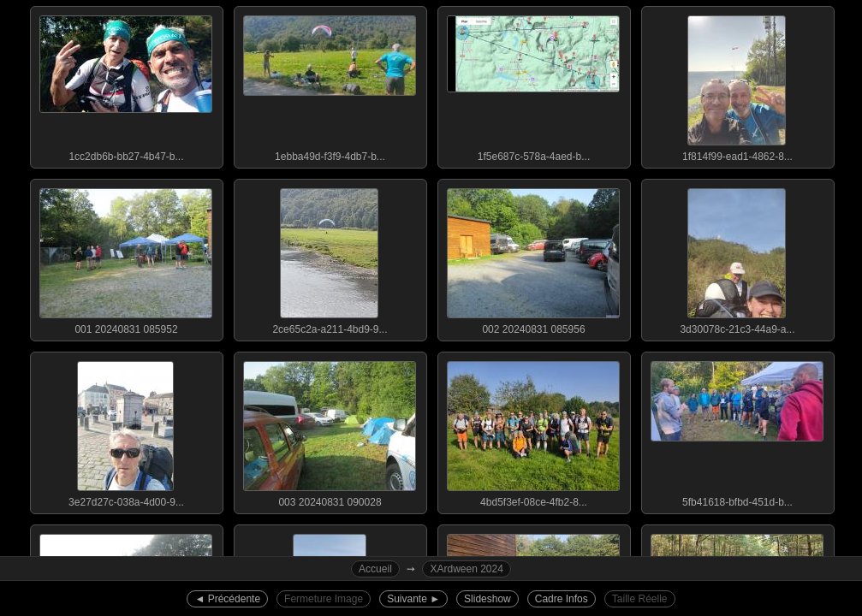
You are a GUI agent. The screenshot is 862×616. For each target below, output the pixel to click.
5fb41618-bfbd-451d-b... (737, 430)
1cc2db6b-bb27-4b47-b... (126, 85)
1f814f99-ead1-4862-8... (737, 85)
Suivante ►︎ (413, 599)
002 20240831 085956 (533, 258)
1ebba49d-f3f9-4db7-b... (330, 85)
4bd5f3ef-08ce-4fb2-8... (533, 430)
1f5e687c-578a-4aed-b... (533, 85)
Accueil (375, 569)
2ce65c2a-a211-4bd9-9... (330, 258)
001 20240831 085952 (126, 258)
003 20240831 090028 (330, 430)
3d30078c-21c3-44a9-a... (737, 258)
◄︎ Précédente (227, 599)
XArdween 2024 (466, 569)
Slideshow (487, 599)
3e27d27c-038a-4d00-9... (126, 430)
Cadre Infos (562, 599)
